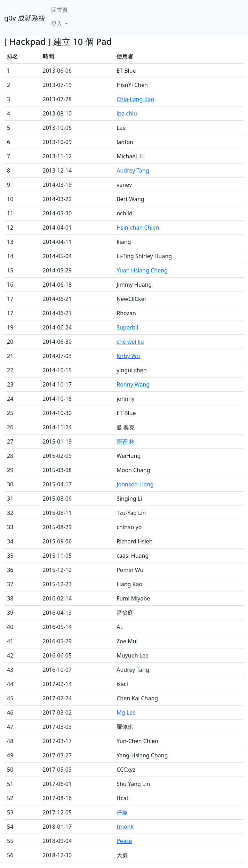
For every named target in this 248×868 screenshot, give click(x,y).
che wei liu (130, 342)
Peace (124, 841)
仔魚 (122, 812)
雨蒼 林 (126, 441)
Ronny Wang (133, 384)
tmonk (125, 827)
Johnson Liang (135, 484)
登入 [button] (57, 24)
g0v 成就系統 (25, 18)
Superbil (127, 327)
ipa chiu (127, 113)
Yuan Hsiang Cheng (142, 270)
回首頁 (59, 10)
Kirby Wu (128, 356)
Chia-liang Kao (135, 99)
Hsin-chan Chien (138, 228)
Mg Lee (126, 712)
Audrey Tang (133, 170)
